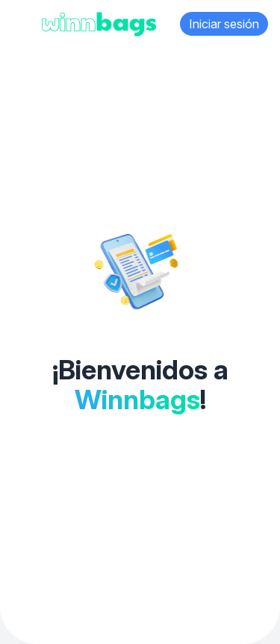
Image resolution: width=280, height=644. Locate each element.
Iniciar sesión (224, 24)
